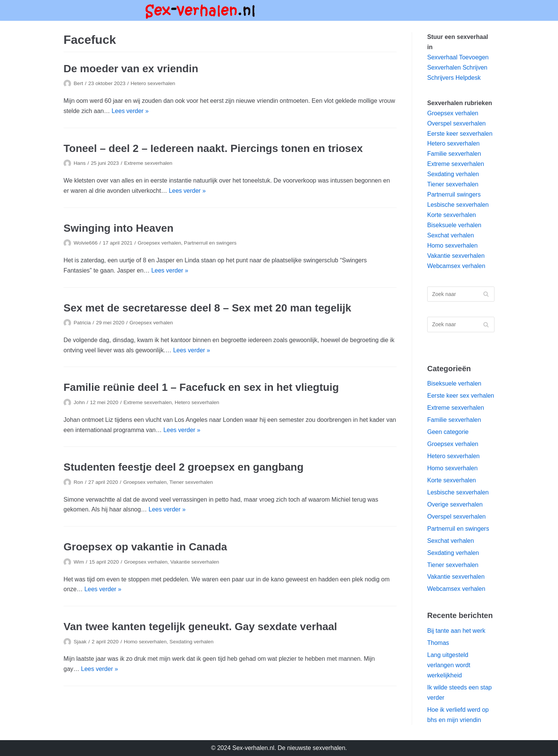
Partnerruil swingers (454, 194)
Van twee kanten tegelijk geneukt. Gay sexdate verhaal (200, 627)
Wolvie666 (86, 243)
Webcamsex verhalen (456, 266)
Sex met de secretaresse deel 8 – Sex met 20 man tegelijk (207, 308)
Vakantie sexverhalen (195, 562)
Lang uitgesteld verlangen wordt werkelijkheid (449, 665)
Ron (78, 482)
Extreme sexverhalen (148, 163)
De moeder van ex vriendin (131, 69)
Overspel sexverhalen (456, 123)
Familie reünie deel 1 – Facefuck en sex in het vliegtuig (201, 387)
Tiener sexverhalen (191, 482)
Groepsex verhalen (159, 243)
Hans (80, 163)
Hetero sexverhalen (153, 83)
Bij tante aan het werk (456, 631)
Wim (79, 562)
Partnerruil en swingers (210, 243)
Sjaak (80, 642)
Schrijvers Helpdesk (454, 78)
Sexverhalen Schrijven (457, 67)
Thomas (438, 643)
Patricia (82, 323)
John (79, 402)
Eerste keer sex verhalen (461, 396)
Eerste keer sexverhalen (460, 134)
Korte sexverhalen (452, 215)
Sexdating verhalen (191, 642)
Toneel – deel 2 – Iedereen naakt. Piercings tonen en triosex (213, 148)
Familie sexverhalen (454, 154)
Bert (78, 83)
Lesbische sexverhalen (458, 205)
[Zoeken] (461, 294)
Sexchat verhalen (451, 235)
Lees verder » (130, 111)
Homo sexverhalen (145, 642)
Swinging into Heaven (119, 228)
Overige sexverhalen (455, 504)
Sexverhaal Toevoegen (458, 57)
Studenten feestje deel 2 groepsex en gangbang (184, 467)
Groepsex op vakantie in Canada (145, 547)
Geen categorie (448, 432)
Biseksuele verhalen (454, 225)
